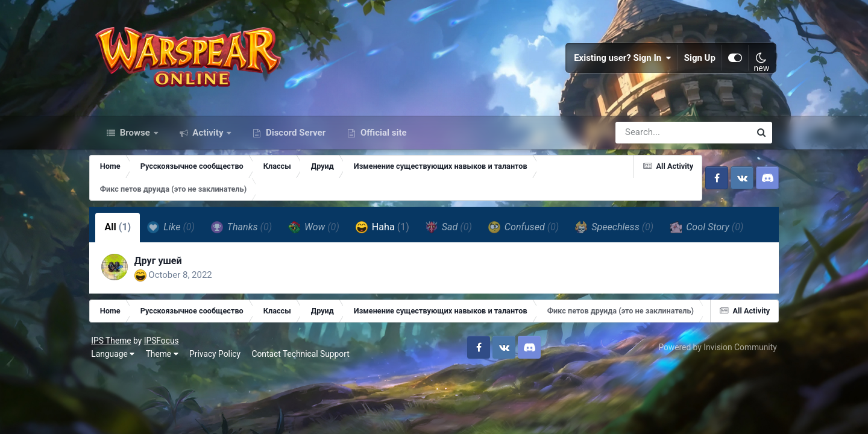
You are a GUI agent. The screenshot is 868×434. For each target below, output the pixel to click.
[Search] (649, 137)
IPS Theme (116, 370)
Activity (208, 137)
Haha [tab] (388, 233)
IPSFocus (166, 370)
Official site (382, 137)
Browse (135, 137)
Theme (166, 383)
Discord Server (294, 137)
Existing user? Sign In (618, 60)
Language (118, 383)
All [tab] (124, 232)
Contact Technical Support (305, 383)
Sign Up (696, 60)
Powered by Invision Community (713, 376)
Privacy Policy (220, 383)
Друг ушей (165, 266)
